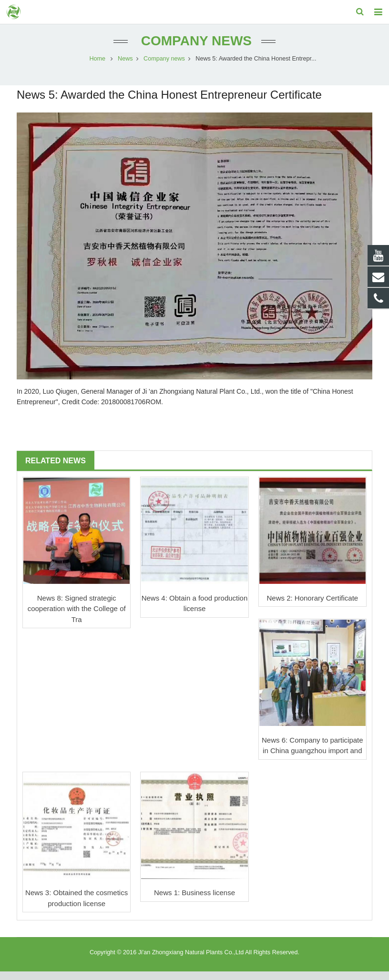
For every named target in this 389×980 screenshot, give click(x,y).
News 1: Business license (194, 901)
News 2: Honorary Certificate (312, 606)
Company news (194, 49)
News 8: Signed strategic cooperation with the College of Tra (77, 617)
